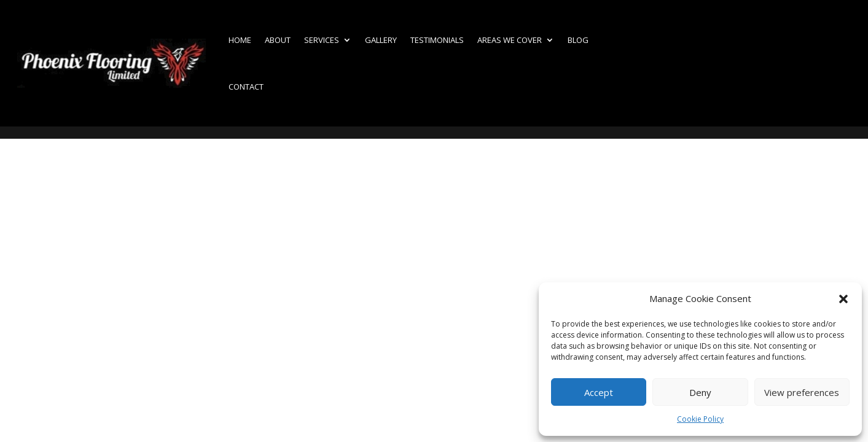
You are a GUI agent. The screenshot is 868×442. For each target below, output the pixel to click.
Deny (700, 392)
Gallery (381, 40)
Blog (578, 40)
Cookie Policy (700, 419)
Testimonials (437, 40)
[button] (843, 299)
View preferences (802, 392)
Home (240, 40)
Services (322, 40)
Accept (599, 392)
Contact (246, 87)
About (278, 40)
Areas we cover (510, 40)
